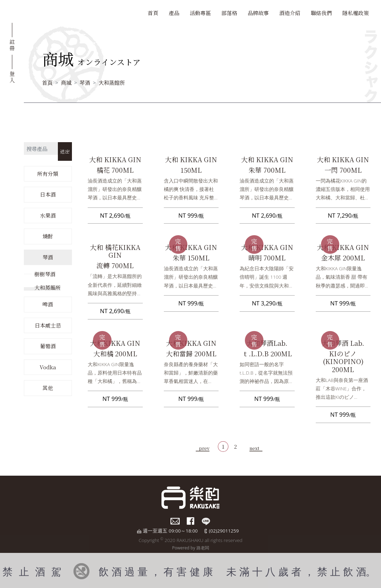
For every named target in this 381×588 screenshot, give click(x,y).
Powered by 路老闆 (190, 548)
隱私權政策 (356, 13)
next (254, 448)
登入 (12, 77)
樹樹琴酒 (45, 274)
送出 (65, 151)
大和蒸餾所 (112, 82)
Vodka (48, 367)
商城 (66, 82)
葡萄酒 (48, 346)
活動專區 (200, 13)
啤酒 (48, 304)
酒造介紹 (290, 13)
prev (204, 448)
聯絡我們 (321, 13)
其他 (48, 388)
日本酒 (48, 194)
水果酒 (48, 215)
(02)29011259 (224, 531)
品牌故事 (258, 13)
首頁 (153, 13)
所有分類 (48, 174)
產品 (174, 13)
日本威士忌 (48, 325)
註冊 (12, 45)
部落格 (229, 13)
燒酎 (48, 236)
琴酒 (85, 82)
